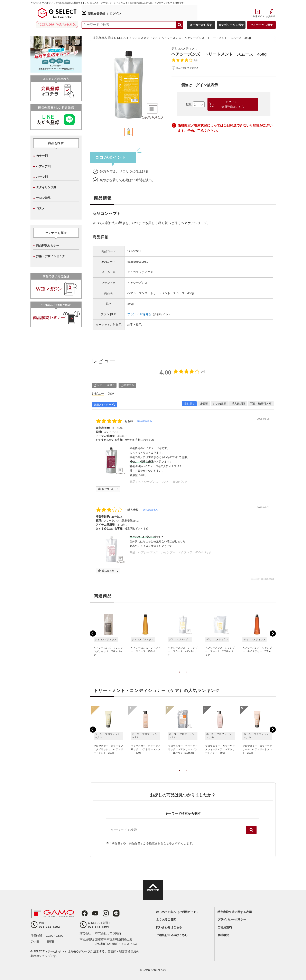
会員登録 (270, 16)
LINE (111, 913)
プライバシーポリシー (232, 919)
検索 (251, 830)
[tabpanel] (129, 85)
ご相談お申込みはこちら (172, 935)
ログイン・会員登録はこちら (233, 104)
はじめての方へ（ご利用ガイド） (178, 912)
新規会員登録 (96, 13)
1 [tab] (179, 676)
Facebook (83, 913)
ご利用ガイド (258, 16)
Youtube (92, 913)
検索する (180, 25)
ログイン (115, 13)
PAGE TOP (153, 894)
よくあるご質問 (166, 919)
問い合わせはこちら (169, 927)
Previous (93, 634)
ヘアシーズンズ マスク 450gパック (163, 482)
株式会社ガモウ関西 (108, 933)
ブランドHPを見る (139, 314)
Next (273, 634)
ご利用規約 (225, 927)
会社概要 (223, 935)
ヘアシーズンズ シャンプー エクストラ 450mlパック (175, 552)
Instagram (102, 913)
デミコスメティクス (186, 48)
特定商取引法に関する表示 (235, 912)
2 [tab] (186, 676)
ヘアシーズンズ (137, 283)
